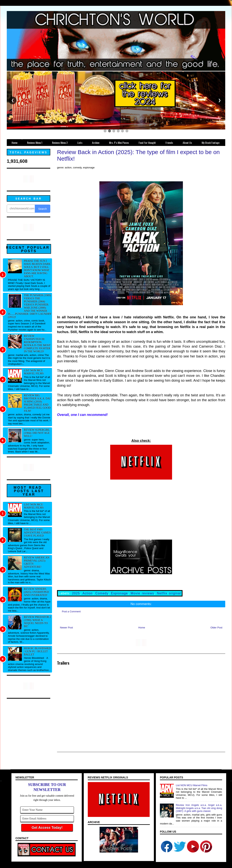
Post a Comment (71, 611)
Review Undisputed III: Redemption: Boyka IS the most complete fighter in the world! (37, 344)
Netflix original (169, 593)
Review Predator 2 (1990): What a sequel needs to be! (38, 622)
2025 (76, 593)
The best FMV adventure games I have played (37, 533)
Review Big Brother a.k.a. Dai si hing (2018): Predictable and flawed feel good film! (37, 403)
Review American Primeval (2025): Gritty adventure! (37, 562)
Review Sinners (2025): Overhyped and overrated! (37, 592)
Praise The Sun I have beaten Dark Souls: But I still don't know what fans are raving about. (37, 269)
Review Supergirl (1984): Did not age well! (37, 433)
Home (142, 628)
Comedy (102, 593)
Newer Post (66, 628)
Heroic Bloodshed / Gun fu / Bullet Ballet (38, 651)
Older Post (216, 628)
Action (88, 593)
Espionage (119, 593)
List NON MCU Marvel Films (34, 372)
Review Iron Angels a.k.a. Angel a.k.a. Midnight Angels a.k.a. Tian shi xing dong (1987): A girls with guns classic (199, 808)
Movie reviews (142, 593)
